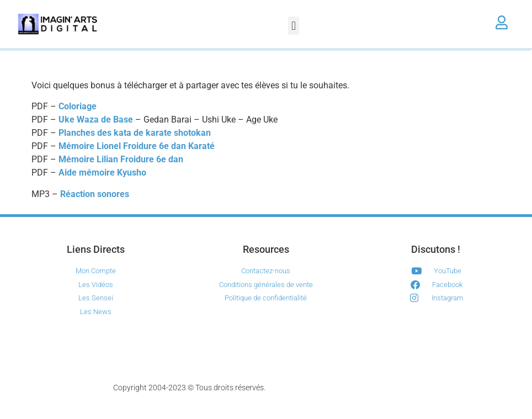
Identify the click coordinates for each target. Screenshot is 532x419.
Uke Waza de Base (96, 120)
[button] (293, 26)
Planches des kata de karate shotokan (135, 133)
